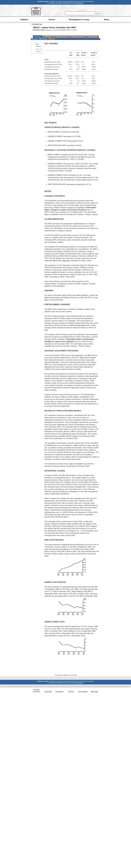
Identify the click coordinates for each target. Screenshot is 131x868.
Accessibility (83, 692)
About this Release (39, 50)
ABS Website (79, 3)
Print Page (43, 39)
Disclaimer (60, 692)
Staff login (94, 692)
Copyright (48, 692)
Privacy (71, 692)
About (106, 20)
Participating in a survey (79, 20)
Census (52, 20)
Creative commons (36, 691)
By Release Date (37, 24)
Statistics (24, 20)
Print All (52, 39)
